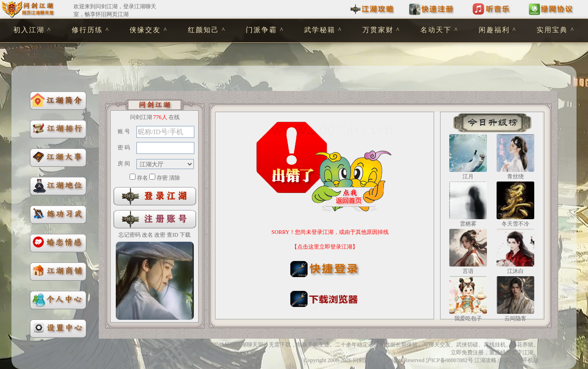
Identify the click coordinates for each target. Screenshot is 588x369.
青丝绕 (515, 176)
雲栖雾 (468, 224)
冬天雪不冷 (515, 224)
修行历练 (87, 30)
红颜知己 (204, 30)
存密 (162, 178)
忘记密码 (130, 235)
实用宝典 (552, 30)
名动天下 (436, 30)
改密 (160, 235)
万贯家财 (378, 30)
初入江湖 (29, 30)
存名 (142, 178)
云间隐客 (515, 318)
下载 (185, 235)
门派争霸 (261, 30)
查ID (172, 235)
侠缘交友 (145, 30)
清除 (175, 178)
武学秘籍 (320, 30)
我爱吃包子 (468, 318)
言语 (468, 271)
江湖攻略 (486, 360)
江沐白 (515, 271)
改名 (147, 235)
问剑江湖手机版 (520, 360)
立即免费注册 (467, 352)
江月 (468, 176)
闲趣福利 (494, 30)
